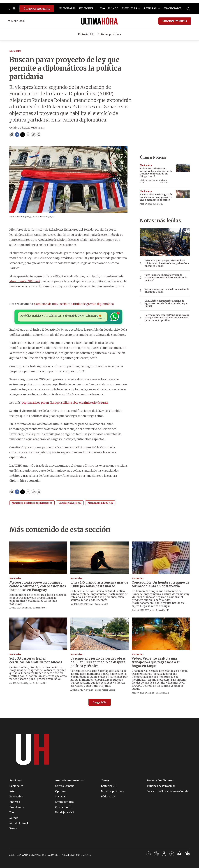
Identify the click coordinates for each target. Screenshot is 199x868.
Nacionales (15, 51)
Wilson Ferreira (164, 181)
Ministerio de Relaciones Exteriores (32, 503)
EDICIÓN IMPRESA (175, 21)
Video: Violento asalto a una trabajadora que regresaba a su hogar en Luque (156, 662)
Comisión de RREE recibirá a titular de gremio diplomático (74, 304)
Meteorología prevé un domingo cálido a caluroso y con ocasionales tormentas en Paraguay (38, 586)
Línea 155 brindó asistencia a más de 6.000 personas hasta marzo (99, 584)
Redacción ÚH (40, 608)
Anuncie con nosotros (69, 781)
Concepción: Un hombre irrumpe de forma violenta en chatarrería (161, 584)
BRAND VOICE (172, 8)
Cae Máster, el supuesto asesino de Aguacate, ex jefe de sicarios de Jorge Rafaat (166, 303)
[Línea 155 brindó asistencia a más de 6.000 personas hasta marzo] (99, 558)
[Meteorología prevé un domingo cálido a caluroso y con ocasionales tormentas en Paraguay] (38, 558)
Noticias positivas (109, 34)
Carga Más (100, 703)
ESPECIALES (129, 8)
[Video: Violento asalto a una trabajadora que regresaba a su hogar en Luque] (161, 634)
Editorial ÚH (86, 34)
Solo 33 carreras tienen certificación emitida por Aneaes (36, 660)
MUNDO (113, 8)
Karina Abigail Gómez (105, 690)
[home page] (99, 21)
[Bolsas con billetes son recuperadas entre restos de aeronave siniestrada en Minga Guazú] (183, 168)
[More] (96, 9)
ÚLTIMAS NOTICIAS (37, 9)
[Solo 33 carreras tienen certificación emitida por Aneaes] (38, 634)
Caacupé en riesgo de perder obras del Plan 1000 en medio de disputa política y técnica (98, 662)
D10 (103, 8)
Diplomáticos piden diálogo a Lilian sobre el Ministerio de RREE (65, 403)
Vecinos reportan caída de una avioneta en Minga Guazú (167, 291)
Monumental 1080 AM (25, 281)
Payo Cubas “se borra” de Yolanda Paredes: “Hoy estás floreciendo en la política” (166, 278)
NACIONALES (67, 8)
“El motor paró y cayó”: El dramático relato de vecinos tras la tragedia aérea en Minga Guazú (167, 263)
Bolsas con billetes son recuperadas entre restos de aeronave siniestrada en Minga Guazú (156, 172)
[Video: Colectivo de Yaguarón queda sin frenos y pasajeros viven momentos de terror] (183, 194)
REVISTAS (150, 8)
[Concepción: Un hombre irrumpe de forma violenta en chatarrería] (161, 558)
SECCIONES (86, 8)
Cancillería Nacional (70, 503)
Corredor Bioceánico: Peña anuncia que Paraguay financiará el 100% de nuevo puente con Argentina (167, 318)
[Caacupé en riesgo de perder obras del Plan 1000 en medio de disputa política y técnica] (99, 634)
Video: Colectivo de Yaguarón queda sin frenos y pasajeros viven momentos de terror (156, 197)
